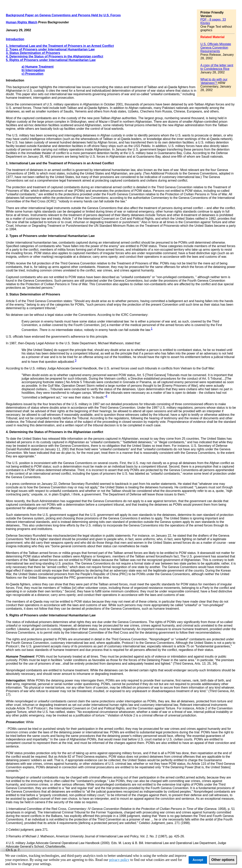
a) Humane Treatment (38, 67)
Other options (223, 860)
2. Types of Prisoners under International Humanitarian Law (50, 49)
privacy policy (119, 860)
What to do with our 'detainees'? (214, 81)
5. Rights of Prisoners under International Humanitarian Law (51, 60)
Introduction (15, 39)
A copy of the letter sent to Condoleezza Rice (217, 67)
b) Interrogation (33, 70)
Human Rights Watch (22, 22)
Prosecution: (16, 722)
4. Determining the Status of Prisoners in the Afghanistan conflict (54, 56)
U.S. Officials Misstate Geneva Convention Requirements (216, 48)
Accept (198, 860)
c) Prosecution (32, 74)
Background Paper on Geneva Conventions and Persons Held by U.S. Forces (63, 15)
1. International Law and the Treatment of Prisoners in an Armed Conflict (60, 46)
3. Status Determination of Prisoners (33, 53)
